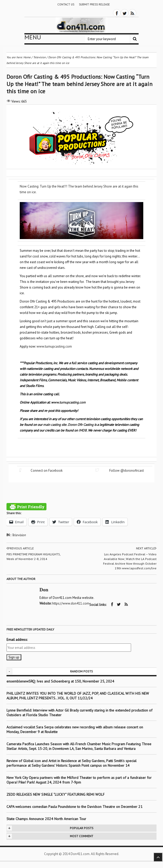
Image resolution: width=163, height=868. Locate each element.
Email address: (17, 640)
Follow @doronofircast (127, 471)
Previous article (20, 548)
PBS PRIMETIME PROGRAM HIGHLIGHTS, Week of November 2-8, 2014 (33, 557)
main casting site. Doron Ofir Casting (68, 425)
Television (19, 535)
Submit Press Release (94, 4)
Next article (146, 548)
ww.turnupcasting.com (70, 402)
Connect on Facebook (47, 471)
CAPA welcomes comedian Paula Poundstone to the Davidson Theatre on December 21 (74, 807)
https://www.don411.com (71, 603)
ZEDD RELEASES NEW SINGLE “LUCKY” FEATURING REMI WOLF (56, 794)
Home (27, 57)
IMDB (83, 430)
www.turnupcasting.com (54, 346)
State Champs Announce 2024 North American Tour (46, 819)
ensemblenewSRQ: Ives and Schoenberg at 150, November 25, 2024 (60, 681)
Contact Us (66, 4)
